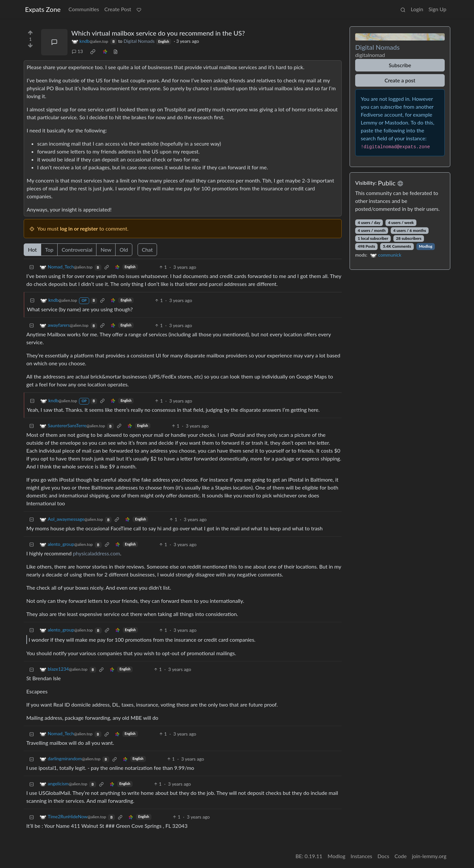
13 (77, 51)
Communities (84, 9)
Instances (361, 856)
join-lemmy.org (429, 856)
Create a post (400, 80)
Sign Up (437, 9)
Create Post (118, 9)
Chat (147, 250)
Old (124, 250)
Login (417, 9)
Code (401, 856)
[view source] (116, 51)
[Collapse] (32, 267)
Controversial (77, 250)
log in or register (79, 228)
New (106, 250)
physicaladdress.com (97, 553)
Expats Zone (43, 9)
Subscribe (400, 65)
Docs (383, 856)
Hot (32, 250)
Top (49, 250)
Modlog (425, 246)
